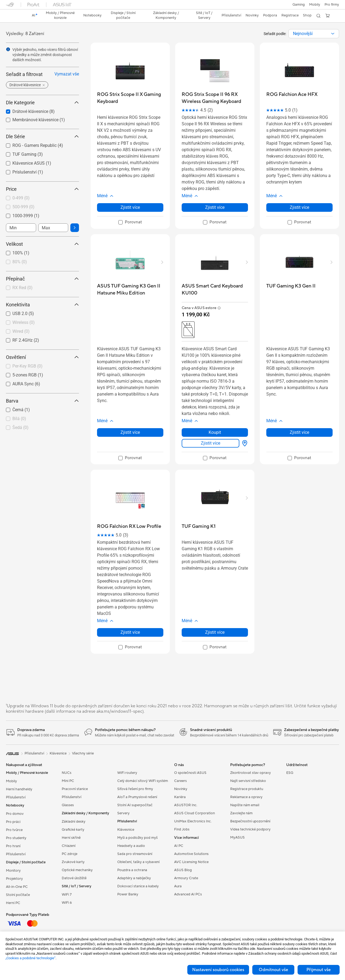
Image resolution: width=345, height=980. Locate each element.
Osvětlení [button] (42, 357)
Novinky (181, 789)
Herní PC (13, 903)
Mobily (315, 5)
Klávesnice (126, 830)
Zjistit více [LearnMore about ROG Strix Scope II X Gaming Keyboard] (130, 207)
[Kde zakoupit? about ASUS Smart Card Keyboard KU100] (244, 443)
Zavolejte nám (241, 813)
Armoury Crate (186, 878)
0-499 (21, 198)
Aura (178, 886)
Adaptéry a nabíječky (134, 878)
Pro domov (15, 814)
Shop (307, 15)
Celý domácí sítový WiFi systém (143, 781)
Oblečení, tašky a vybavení (138, 862)
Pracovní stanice (75, 789)
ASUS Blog (183, 870)
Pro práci (13, 822)
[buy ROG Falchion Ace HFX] (292, 94)
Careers (180, 781)
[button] (299, 5)
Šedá (20, 427)
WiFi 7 (67, 895)
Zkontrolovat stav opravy (251, 773)
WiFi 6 (67, 903)
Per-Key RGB (27, 366)
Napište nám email (245, 805)
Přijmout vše (319, 970)
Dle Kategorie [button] (42, 103)
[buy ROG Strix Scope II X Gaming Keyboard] (130, 98)
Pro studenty (16, 838)
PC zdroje (70, 854)
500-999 (23, 207)
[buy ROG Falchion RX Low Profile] (129, 526)
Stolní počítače (18, 895)
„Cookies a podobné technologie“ (30, 958)
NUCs (67, 773)
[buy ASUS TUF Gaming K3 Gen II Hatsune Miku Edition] (130, 290)
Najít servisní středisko (248, 781)
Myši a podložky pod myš (137, 838)
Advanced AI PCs (188, 894)
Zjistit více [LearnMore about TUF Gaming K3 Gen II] (299, 432)
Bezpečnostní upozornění (250, 821)
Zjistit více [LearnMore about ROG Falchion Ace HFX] (299, 207)
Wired (21, 331)
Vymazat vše (67, 74)
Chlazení (69, 846)
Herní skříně (71, 838)
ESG (290, 773)
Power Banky (128, 894)
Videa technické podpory (250, 829)
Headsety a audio (131, 846)
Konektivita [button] (42, 305)
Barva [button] (42, 401)
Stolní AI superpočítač (135, 805)
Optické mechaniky (77, 870)
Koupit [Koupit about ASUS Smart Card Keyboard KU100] (215, 432)
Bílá (19, 419)
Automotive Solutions (191, 854)
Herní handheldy (19, 789)
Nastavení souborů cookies (218, 970)
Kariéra (180, 797)
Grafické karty (73, 830)
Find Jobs (182, 829)
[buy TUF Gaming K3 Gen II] (291, 286)
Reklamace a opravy (246, 797)
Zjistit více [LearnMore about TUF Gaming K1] (215, 632)
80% (20, 262)
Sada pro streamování (135, 854)
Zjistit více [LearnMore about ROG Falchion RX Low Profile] (130, 632)
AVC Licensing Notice (191, 862)
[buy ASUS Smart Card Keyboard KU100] (215, 290)
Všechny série (83, 753)
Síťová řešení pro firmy (135, 789)
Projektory (14, 879)
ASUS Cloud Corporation (194, 813)
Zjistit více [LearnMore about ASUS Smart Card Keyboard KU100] (211, 443)
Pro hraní (13, 846)
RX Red (23, 288)
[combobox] (314, 34)
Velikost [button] (42, 244)
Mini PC (68, 781)
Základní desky (74, 822)
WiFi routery (127, 773)
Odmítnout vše (273, 970)
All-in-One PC (17, 887)
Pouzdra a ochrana (132, 870)
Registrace (290, 15)
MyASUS (237, 837)
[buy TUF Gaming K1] (199, 526)
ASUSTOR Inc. (186, 805)
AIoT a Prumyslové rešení (137, 797)
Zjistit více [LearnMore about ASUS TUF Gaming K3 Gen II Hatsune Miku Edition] (130, 432)
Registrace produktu (247, 789)
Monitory (13, 871)
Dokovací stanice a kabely (138, 886)
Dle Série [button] (42, 136)
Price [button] (42, 189)
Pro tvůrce (14, 830)
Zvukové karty (73, 862)
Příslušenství (16, 797)
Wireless (24, 322)
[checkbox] (40, 198)
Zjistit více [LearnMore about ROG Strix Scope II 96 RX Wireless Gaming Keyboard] (215, 207)
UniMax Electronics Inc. (193, 821)
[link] (15, 16)
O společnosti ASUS (190, 773)
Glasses (68, 805)
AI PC (179, 846)
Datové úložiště (74, 878)
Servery (123, 813)
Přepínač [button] (42, 279)
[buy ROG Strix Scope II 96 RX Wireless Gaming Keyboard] (215, 98)
